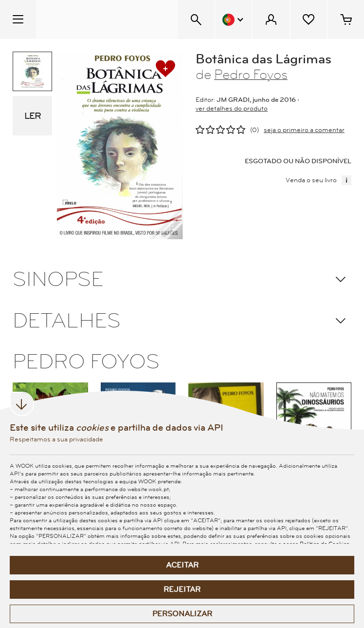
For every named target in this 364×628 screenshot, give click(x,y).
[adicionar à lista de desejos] (165, 69)
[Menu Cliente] (271, 19)
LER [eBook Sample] (33, 116)
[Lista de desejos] (309, 19)
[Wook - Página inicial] (96, 19)
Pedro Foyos (251, 75)
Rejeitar (182, 590)
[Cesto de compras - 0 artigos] (346, 19)
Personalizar (182, 614)
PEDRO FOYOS (86, 362)
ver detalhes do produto (232, 109)
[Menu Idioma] (234, 19)
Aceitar (182, 565)
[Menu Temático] (18, 19)
